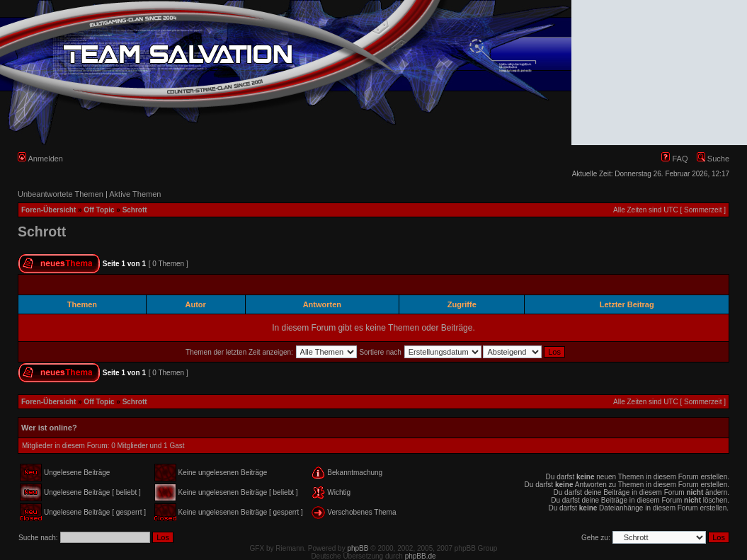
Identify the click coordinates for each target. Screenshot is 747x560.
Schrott (135, 210)
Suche (713, 159)
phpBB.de (421, 556)
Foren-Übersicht (49, 210)
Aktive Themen (135, 194)
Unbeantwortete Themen (61, 194)
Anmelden (40, 159)
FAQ (674, 159)
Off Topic (99, 210)
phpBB (358, 548)
